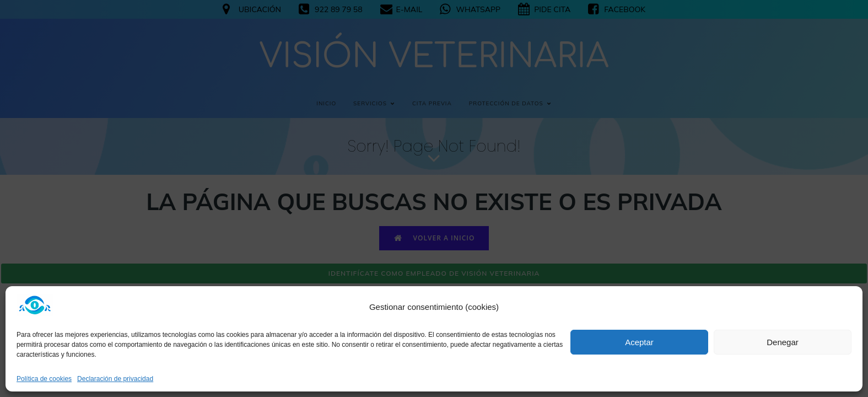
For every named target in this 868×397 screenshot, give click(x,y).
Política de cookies (44, 379)
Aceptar (639, 342)
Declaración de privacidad (115, 379)
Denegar (783, 342)
